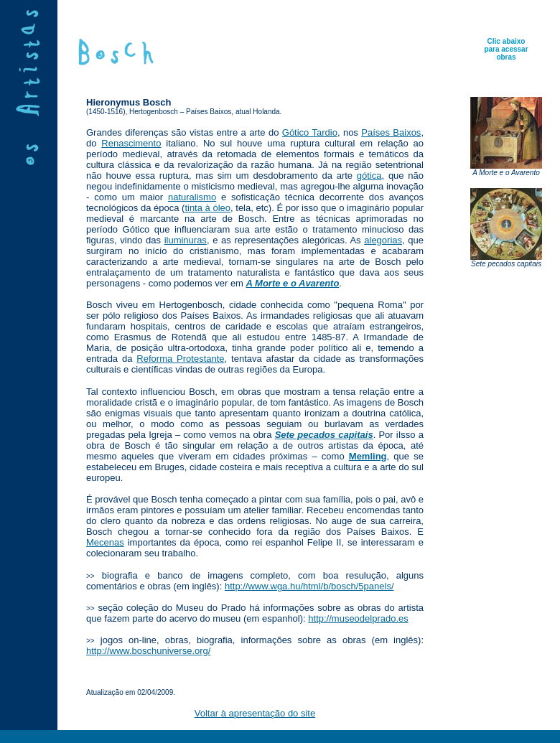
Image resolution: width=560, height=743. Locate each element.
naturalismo (192, 197)
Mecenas (105, 542)
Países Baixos (391, 132)
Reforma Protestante (180, 359)
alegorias (383, 240)
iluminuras (186, 240)
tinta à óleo (207, 208)
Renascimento (131, 143)
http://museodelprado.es (358, 618)
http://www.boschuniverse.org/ (148, 651)
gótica (369, 176)
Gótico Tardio (310, 132)
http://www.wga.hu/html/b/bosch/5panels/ (309, 586)
